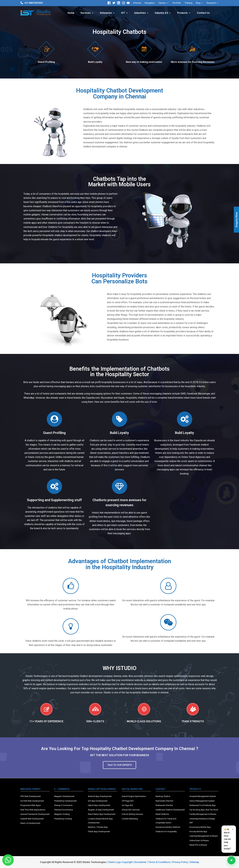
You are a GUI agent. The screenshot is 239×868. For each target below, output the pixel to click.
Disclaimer (140, 862)
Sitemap (194, 862)
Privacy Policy (180, 862)
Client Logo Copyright (121, 862)
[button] (120, 765)
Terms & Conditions (159, 862)
